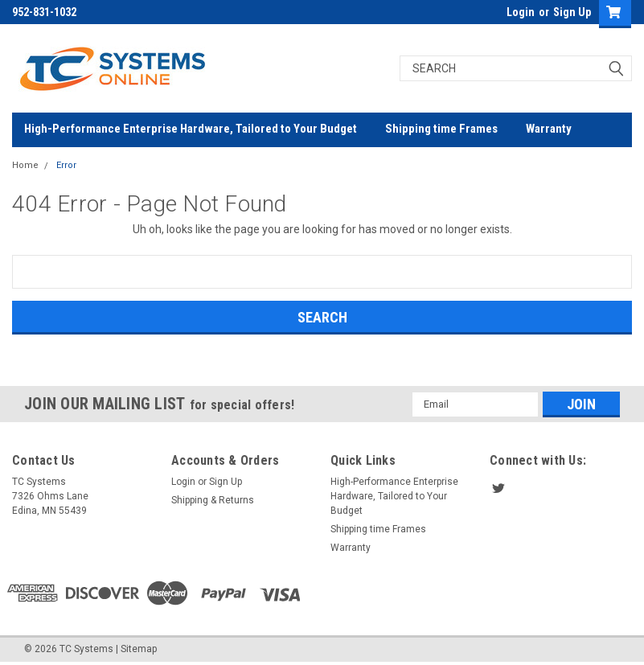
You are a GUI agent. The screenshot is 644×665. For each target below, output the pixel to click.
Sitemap (139, 649)
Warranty (549, 129)
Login (521, 12)
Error (66, 165)
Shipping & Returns (213, 500)
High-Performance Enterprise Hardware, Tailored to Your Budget (191, 129)
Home (25, 165)
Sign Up (572, 12)
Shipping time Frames (441, 129)
